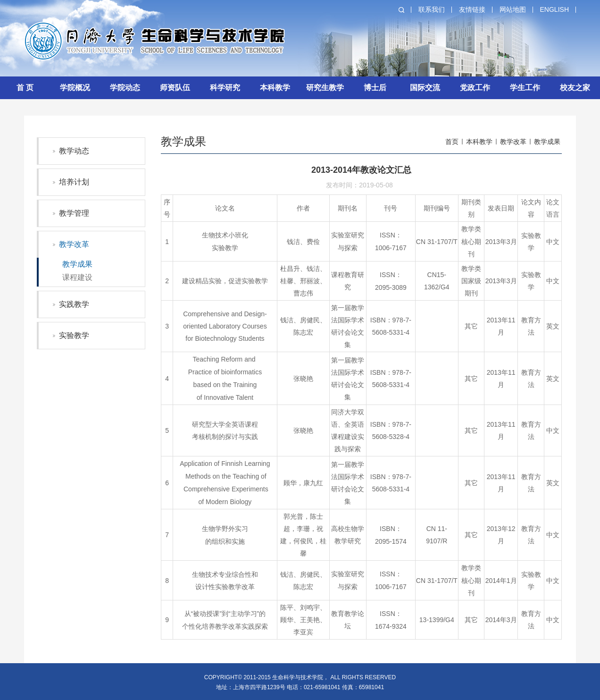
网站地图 (513, 9)
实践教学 (74, 304)
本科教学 (275, 88)
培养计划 (74, 182)
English (554, 9)
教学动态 (74, 151)
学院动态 (125, 88)
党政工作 (475, 88)
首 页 (25, 88)
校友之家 (575, 88)
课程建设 (77, 277)
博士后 (375, 88)
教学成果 (77, 264)
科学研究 (225, 88)
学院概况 (75, 88)
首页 (452, 142)
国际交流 (425, 88)
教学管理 (74, 213)
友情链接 (472, 9)
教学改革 (74, 244)
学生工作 (525, 88)
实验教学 (74, 335)
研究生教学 (325, 88)
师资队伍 (175, 88)
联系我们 (432, 9)
